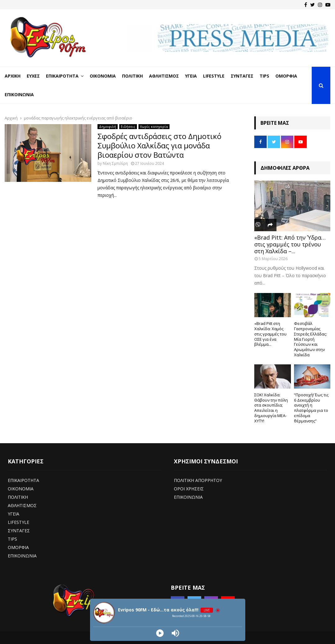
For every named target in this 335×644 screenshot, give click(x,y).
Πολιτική (132, 76)
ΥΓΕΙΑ (14, 514)
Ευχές (33, 76)
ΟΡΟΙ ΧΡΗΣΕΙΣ (189, 489)
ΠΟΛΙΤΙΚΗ (18, 497)
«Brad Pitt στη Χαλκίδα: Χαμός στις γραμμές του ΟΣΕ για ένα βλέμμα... (270, 334)
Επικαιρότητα (62, 76)
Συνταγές (242, 76)
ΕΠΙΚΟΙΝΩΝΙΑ (22, 556)
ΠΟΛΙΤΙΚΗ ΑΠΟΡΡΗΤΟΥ (198, 480)
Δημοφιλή (108, 127)
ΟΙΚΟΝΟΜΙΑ (21, 489)
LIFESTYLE (18, 522)
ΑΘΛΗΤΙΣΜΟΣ (22, 505)
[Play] (160, 633)
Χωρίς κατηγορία (154, 127)
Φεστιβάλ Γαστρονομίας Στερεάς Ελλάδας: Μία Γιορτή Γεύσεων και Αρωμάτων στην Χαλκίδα (310, 339)
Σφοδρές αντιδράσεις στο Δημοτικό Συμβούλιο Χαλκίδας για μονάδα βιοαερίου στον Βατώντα (159, 145)
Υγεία (191, 76)
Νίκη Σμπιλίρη (115, 163)
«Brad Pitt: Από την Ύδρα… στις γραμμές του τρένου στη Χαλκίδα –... (290, 244)
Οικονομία (103, 76)
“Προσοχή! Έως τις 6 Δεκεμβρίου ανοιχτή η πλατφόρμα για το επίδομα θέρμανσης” (311, 408)
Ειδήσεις (128, 127)
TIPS (12, 539)
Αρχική (13, 76)
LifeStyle (214, 76)
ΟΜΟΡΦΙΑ (18, 547)
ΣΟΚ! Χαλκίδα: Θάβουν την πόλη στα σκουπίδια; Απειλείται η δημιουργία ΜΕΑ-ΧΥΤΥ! (271, 408)
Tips (264, 76)
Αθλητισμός (164, 76)
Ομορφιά (286, 76)
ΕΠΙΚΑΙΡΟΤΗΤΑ (23, 480)
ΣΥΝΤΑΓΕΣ (19, 531)
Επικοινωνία (19, 95)
